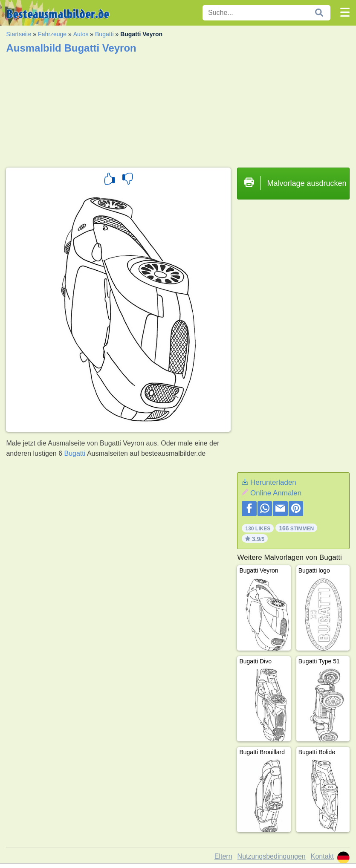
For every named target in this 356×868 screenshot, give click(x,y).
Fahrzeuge (52, 34)
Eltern (223, 856)
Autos (81, 34)
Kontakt (322, 856)
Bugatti (104, 34)
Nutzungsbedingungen (272, 856)
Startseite (19, 34)
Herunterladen (273, 482)
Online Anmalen (276, 493)
